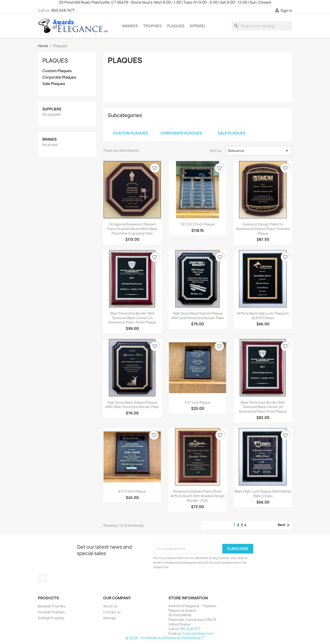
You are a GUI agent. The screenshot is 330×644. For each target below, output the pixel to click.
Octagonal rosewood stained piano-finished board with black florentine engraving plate (132, 229)
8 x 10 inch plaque (132, 491)
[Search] (262, 26)
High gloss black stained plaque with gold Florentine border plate (198, 316)
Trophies (153, 26)
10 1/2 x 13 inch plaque (198, 224)
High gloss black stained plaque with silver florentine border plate (132, 405)
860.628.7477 (63, 10)
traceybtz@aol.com (198, 633)
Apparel (198, 26)
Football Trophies (51, 612)
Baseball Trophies (52, 606)
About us (110, 606)
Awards (130, 26)
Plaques (176, 26)
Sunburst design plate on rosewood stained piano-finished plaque (263, 229)
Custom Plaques (57, 71)
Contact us (112, 612)
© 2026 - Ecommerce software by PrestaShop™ (165, 638)
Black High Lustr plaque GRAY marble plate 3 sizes (263, 494)
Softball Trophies (51, 618)
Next (284, 525)
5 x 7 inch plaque (198, 402)
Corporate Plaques (59, 77)
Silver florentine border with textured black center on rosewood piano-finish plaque (132, 318)
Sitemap (110, 618)
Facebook (43, 578)
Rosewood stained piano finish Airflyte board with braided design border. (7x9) (198, 496)
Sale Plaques (54, 84)
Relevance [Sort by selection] (259, 151)
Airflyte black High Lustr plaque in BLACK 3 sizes (263, 316)
